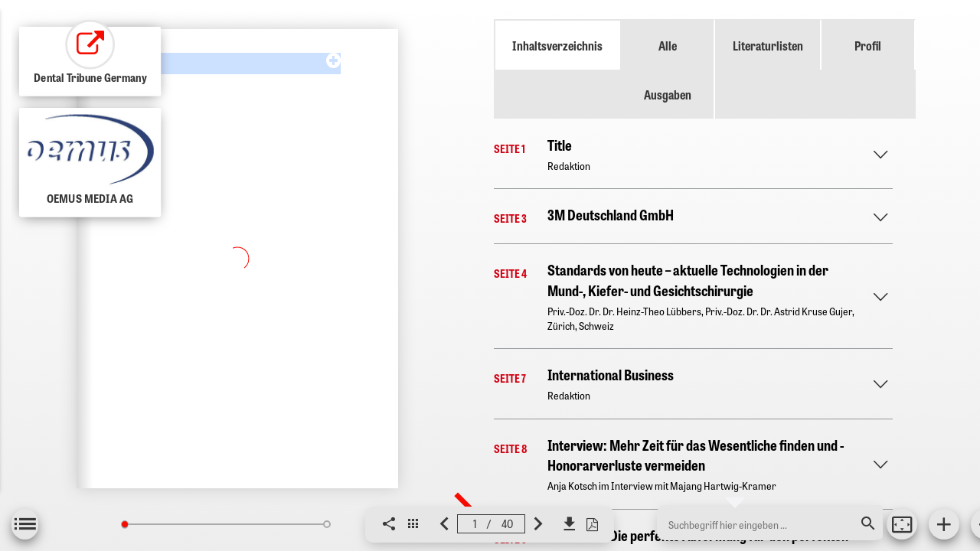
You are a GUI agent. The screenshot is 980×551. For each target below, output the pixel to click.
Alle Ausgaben (668, 70)
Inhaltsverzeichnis (557, 45)
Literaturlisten (768, 45)
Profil (868, 45)
